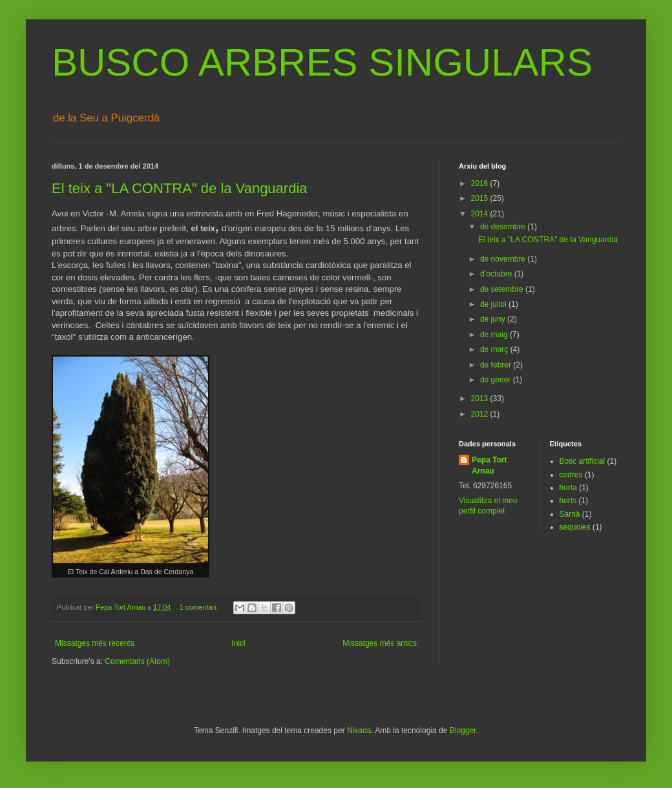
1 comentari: (200, 607)
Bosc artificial (583, 461)
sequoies (575, 527)
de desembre (504, 227)
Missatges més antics (380, 643)
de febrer (497, 365)
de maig (495, 335)
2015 (481, 198)
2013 (481, 399)
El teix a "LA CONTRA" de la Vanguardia (180, 188)
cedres (571, 475)
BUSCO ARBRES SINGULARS (322, 62)
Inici (238, 643)
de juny (494, 319)
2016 (481, 183)
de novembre (504, 259)
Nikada (359, 731)
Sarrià (570, 514)
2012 (481, 414)
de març (495, 349)
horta (568, 488)
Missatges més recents (95, 643)
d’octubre (497, 274)
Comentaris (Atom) (137, 661)
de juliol (494, 304)
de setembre (503, 289)
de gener (497, 380)
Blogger (463, 731)
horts (568, 501)
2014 (481, 214)
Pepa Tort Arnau (489, 465)
